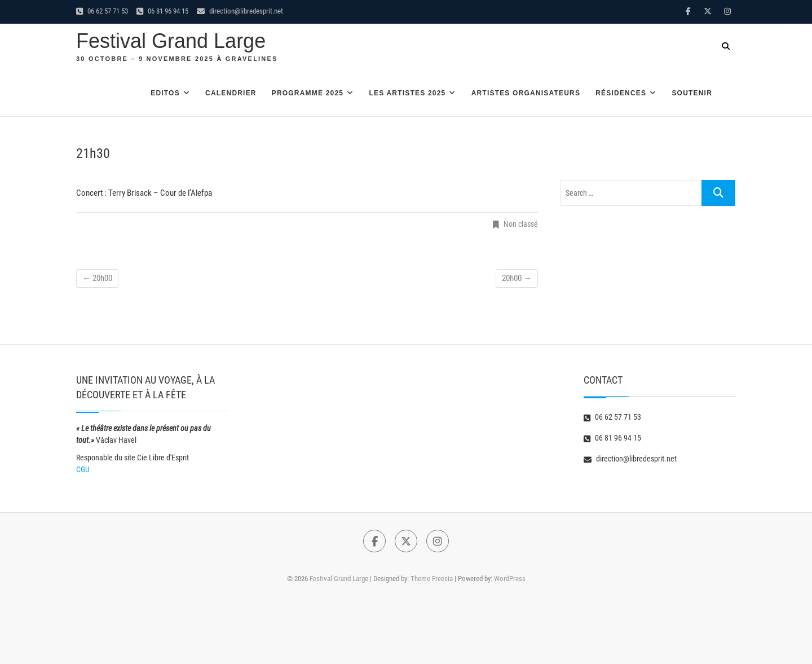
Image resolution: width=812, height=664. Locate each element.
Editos (165, 93)
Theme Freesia (432, 579)
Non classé (521, 224)
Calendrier (231, 93)
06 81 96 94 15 (162, 11)
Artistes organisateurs (526, 93)
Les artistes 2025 (407, 93)
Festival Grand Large (171, 41)
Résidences (621, 93)
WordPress (510, 579)
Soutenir (692, 93)
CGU (83, 469)
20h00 (97, 278)
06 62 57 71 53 (102, 11)
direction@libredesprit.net (240, 11)
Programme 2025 (308, 93)
